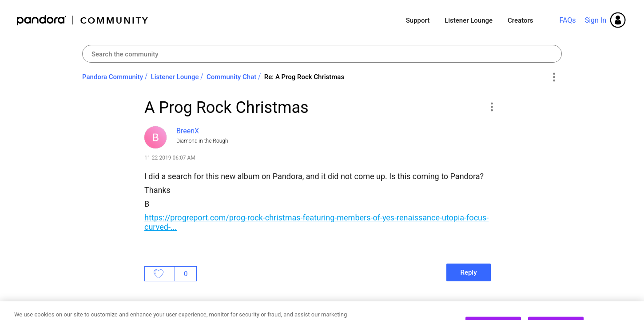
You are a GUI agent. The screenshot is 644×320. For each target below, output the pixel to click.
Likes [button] (160, 274)
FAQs (567, 20)
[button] (491, 107)
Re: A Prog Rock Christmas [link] (304, 77)
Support (418, 20)
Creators (520, 20)
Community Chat (231, 77)
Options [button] (554, 77)
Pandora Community (83, 20)
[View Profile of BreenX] (188, 131)
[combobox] (322, 54)
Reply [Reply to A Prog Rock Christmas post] (468, 272)
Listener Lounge (469, 20)
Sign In (596, 20)
